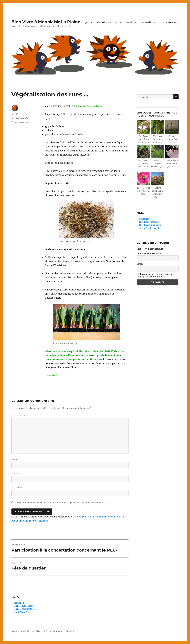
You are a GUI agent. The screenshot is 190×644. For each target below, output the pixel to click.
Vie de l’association (107, 22)
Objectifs (87, 22)
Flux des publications (24, 606)
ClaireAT (15, 114)
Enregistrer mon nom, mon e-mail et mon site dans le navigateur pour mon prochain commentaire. (61, 503)
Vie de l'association (20, 122)
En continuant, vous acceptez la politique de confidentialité (154, 275)
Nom (15, 459)
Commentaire (21, 415)
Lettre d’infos (148, 22)
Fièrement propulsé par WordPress (60, 631)
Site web (17, 488)
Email (140, 264)
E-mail (16, 473)
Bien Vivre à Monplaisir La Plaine (46, 22)
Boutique (131, 22)
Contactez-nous (169, 22)
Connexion (19, 603)
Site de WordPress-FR (24, 612)
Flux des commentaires (25, 609)
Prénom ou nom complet (149, 254)
